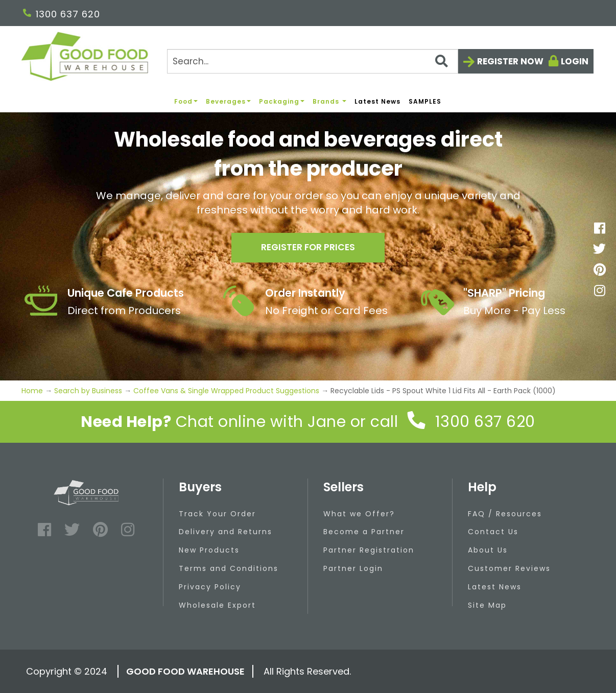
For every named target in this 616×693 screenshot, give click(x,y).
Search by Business (88, 391)
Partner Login (353, 568)
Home (33, 391)
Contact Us (493, 532)
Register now (510, 61)
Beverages (228, 101)
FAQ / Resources (505, 514)
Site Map (487, 605)
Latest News (377, 101)
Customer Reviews (509, 568)
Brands (329, 101)
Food (186, 101)
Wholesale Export (217, 605)
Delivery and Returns (226, 532)
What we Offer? (359, 514)
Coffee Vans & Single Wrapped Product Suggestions (226, 391)
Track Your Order (217, 514)
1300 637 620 (62, 14)
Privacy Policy (210, 587)
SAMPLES (425, 101)
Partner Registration (369, 550)
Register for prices (308, 248)
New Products (209, 550)
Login (575, 61)
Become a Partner (364, 532)
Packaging (282, 101)
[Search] (313, 61)
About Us (488, 550)
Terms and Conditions (229, 568)
